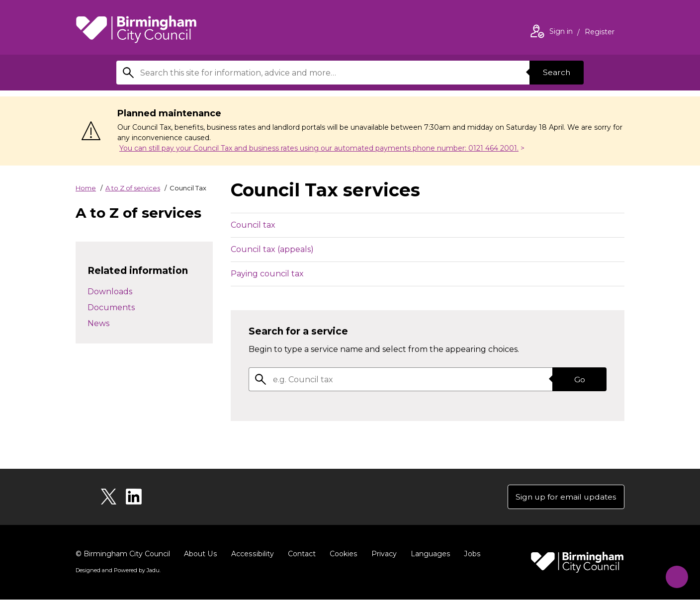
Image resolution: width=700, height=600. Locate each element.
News (98, 323)
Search (556, 72)
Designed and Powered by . (118, 571)
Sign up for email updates (565, 497)
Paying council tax (267, 274)
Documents (111, 307)
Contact (300, 554)
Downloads (110, 292)
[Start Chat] (674, 574)
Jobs (469, 554)
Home (86, 188)
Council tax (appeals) (272, 249)
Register (600, 33)
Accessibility (251, 554)
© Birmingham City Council (123, 554)
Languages (428, 554)
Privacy (382, 554)
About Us (200, 554)
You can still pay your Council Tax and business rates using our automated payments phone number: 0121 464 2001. (319, 148)
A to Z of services (133, 188)
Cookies (341, 554)
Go (579, 379)
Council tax (253, 225)
